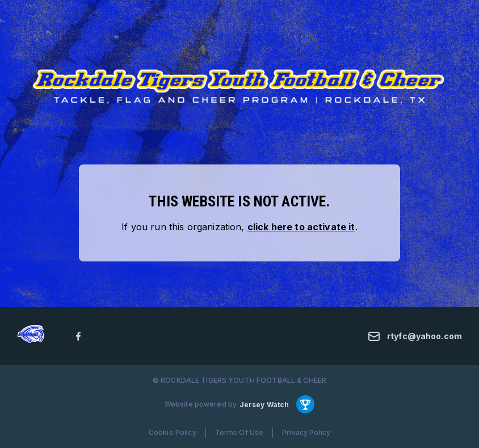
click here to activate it (301, 227)
